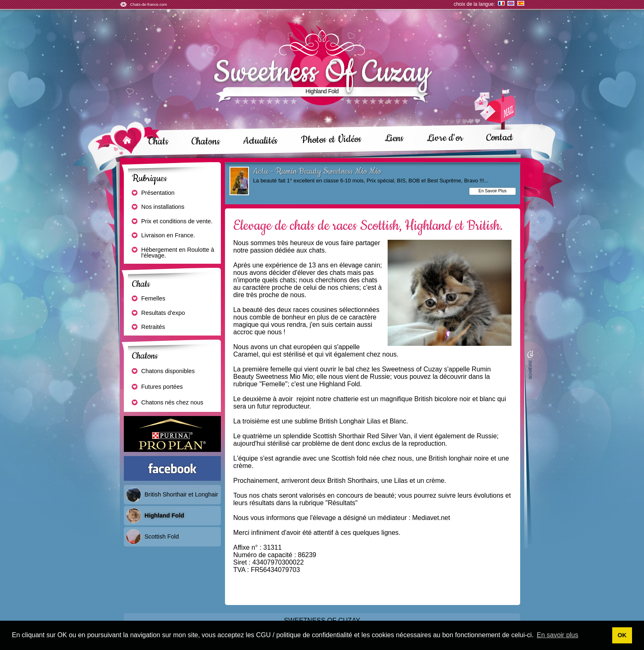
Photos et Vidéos (331, 140)
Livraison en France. (163, 236)
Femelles (148, 299)
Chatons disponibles (163, 371)
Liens (394, 138)
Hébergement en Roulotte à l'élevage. (173, 253)
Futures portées (157, 387)
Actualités (260, 141)
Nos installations (158, 207)
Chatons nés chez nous (167, 403)
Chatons (206, 142)
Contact (500, 137)
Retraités (148, 327)
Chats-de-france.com (149, 4)
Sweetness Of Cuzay (322, 72)
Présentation (153, 193)
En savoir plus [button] (558, 635)
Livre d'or (445, 138)
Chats (159, 142)
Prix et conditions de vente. (172, 222)
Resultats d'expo (158, 313)
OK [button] (622, 635)
